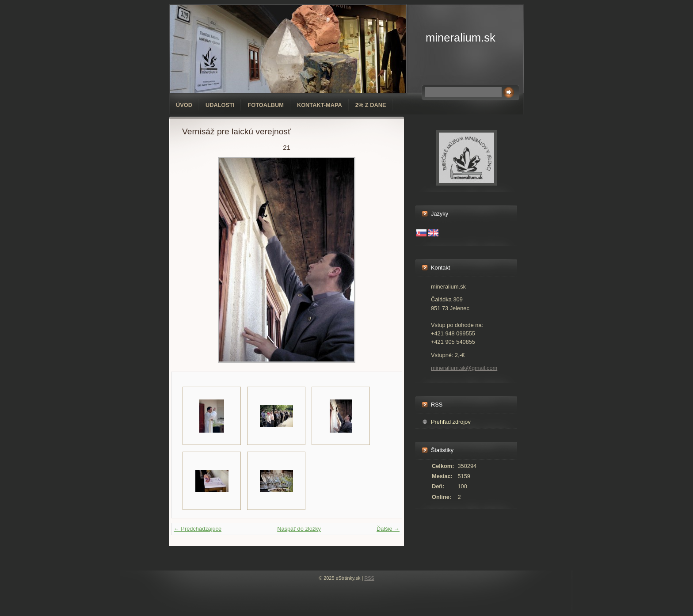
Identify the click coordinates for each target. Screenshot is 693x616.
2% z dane (371, 105)
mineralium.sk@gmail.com (464, 368)
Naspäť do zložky (299, 529)
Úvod (184, 105)
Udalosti (220, 105)
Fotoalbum (266, 105)
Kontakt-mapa (320, 105)
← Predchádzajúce (198, 529)
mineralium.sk (461, 38)
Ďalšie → (388, 529)
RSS (369, 578)
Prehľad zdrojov (451, 422)
